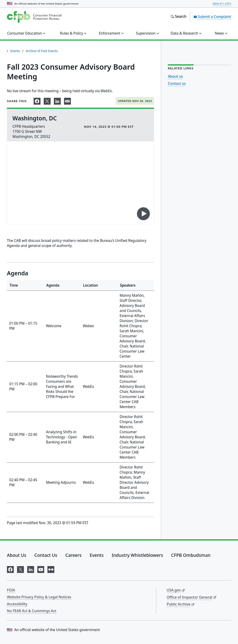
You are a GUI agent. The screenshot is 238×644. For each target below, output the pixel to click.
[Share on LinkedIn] (57, 100)
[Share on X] (47, 100)
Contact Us (46, 555)
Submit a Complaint (212, 17)
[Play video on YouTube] (143, 214)
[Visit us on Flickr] (51, 568)
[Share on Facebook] (37, 100)
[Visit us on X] (20, 568)
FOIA (11, 590)
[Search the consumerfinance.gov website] (178, 17)
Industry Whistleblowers (137, 555)
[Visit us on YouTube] (41, 568)
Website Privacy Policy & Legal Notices (39, 597)
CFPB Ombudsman (191, 555)
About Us (17, 555)
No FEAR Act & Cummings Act (32, 611)
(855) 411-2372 (222, 4)
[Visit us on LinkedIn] (31, 568)
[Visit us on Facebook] (10, 568)
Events (15, 51)
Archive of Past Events (42, 51)
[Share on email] (67, 100)
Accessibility (17, 604)
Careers (73, 555)
